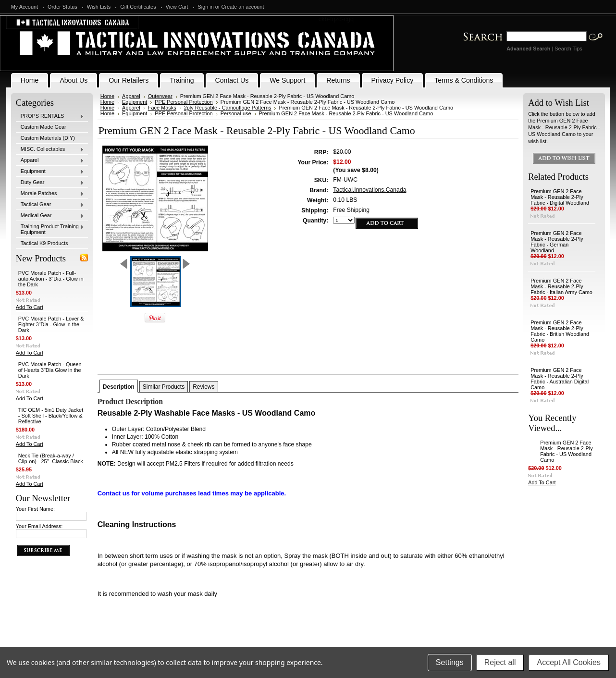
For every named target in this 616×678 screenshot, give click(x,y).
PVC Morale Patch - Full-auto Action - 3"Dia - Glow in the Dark (51, 279)
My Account (25, 7)
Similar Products (164, 387)
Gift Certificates (138, 7)
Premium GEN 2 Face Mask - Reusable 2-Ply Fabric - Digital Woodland (560, 197)
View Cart (177, 7)
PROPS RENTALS (50, 116)
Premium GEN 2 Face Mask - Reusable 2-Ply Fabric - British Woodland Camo (560, 331)
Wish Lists (99, 7)
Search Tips (568, 49)
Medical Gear (50, 216)
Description (119, 387)
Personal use (236, 113)
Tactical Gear (50, 205)
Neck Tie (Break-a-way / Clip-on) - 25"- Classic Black (51, 458)
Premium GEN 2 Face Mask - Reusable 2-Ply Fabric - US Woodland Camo (566, 451)
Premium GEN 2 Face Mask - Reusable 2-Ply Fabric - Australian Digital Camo (560, 379)
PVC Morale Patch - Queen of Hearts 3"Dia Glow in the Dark (50, 370)
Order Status (62, 7)
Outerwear (160, 96)
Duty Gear (50, 183)
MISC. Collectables (50, 149)
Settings (450, 662)
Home (107, 96)
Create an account (243, 7)
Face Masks (162, 108)
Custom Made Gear (43, 127)
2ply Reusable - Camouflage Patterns (228, 108)
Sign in (206, 7)
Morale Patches (50, 194)
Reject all (500, 662)
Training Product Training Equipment (50, 229)
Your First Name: (35, 509)
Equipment (50, 172)
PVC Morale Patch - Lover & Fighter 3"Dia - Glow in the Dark (51, 324)
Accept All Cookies (569, 662)
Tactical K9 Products (44, 243)
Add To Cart (30, 307)
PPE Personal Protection (184, 102)
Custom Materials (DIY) (48, 138)
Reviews (203, 387)
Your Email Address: (39, 526)
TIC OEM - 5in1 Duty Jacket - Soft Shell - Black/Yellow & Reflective (51, 416)
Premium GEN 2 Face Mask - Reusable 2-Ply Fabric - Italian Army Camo (561, 286)
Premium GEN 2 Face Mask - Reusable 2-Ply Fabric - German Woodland (557, 242)
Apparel (50, 160)
